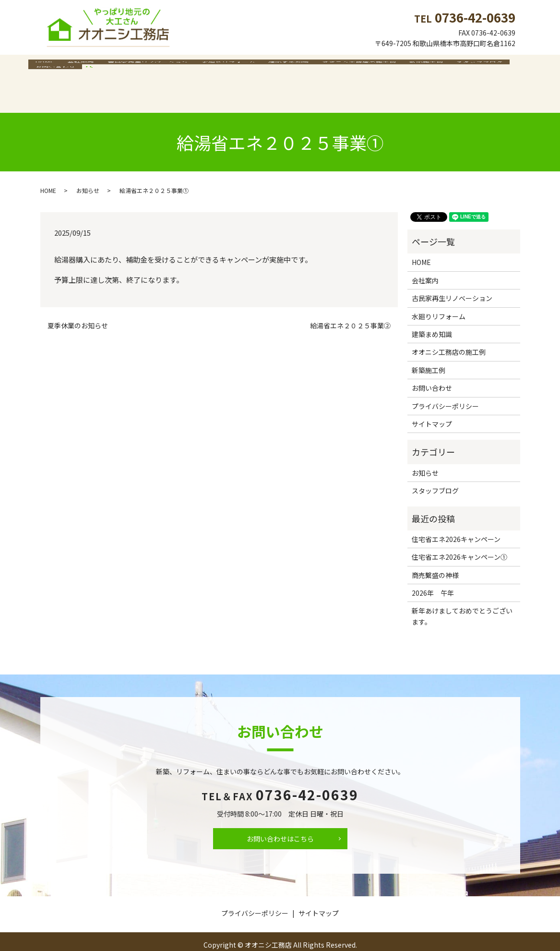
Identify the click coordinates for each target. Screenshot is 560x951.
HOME (42, 66)
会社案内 (75, 66)
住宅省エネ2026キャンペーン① (459, 538)
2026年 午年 (433, 574)
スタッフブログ (450, 66)
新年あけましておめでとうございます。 (462, 597)
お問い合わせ (503, 66)
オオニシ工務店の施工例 (337, 66)
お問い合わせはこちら (280, 819)
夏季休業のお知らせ (78, 307)
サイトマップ (432, 405)
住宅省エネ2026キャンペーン (456, 520)
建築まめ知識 (271, 66)
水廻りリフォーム (214, 66)
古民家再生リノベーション (138, 66)
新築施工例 (401, 66)
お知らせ (88, 171)
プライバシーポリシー (445, 387)
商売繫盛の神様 (435, 556)
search (40, 81)
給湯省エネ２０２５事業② (350, 307)
